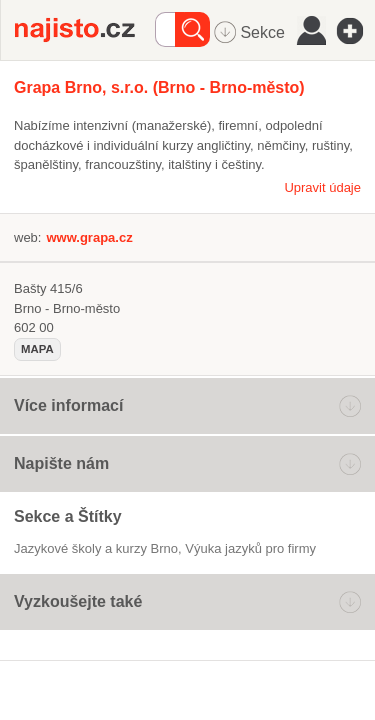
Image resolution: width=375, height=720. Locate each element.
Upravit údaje (322, 187)
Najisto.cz (85, 30)
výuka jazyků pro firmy (250, 548)
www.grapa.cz (89, 237)
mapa (37, 349)
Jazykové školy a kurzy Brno (96, 548)
